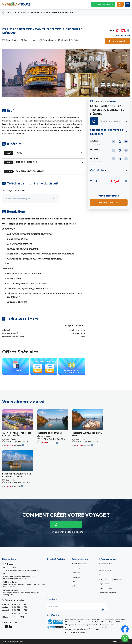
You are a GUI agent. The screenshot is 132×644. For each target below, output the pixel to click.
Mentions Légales (106, 575)
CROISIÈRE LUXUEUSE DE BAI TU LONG (87, 434)
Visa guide (76, 573)
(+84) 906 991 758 (20, 607)
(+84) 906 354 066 (20, 614)
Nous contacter (105, 571)
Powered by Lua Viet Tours (120, 641)
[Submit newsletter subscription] (103, 609)
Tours (10, 13)
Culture (75, 581)
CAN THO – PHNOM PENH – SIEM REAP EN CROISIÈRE (17, 434)
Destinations (76, 568)
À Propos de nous (106, 564)
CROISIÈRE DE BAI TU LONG (50, 433)
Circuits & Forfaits (56, 559)
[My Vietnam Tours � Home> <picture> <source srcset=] (16, 4)
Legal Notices (104, 584)
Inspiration (76, 577)
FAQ (73, 586)
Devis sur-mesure (106, 588)
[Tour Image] (18, 420)
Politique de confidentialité (110, 579)
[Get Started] (120, 4)
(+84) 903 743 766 (20, 610)
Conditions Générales (108, 593)
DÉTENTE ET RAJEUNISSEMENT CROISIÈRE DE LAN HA (17, 475)
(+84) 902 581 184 (19, 604)
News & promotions (79, 564)
